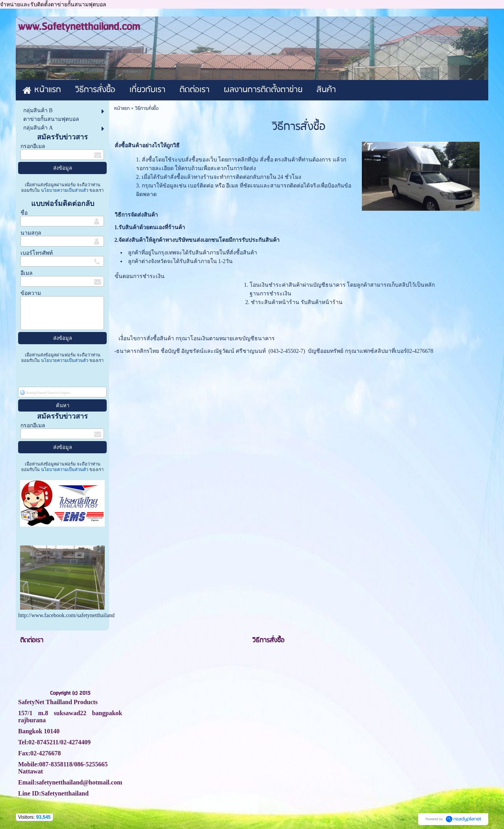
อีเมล (27, 273)
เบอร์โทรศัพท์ (37, 253)
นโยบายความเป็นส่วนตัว (65, 190)
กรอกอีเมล (33, 146)
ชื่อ (24, 213)
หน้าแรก (122, 108)
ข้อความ (31, 293)
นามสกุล (31, 233)
